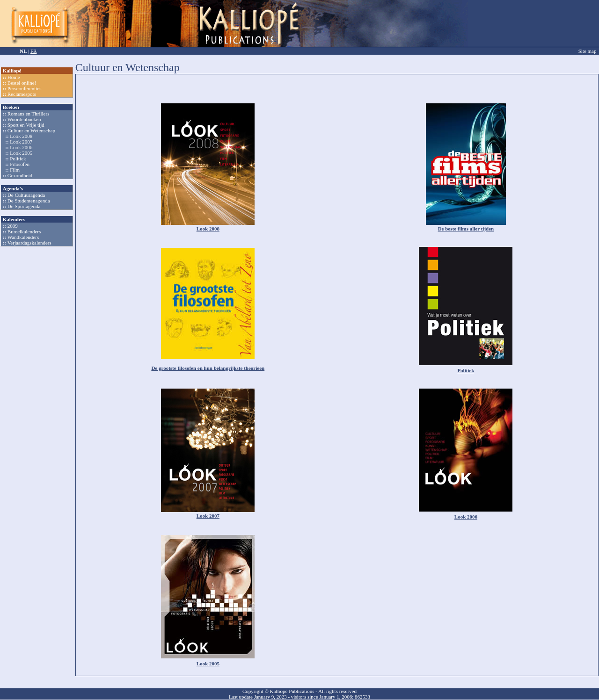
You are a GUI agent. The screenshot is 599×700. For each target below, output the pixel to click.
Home (14, 77)
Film (15, 170)
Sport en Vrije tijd (26, 125)
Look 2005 (21, 153)
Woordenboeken (24, 119)
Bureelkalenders (24, 231)
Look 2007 (21, 142)
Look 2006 (21, 147)
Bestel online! (22, 83)
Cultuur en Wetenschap (31, 130)
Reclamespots (22, 94)
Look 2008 (21, 136)
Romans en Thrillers (29, 114)
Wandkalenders (23, 237)
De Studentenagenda (29, 201)
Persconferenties (25, 88)
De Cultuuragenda (26, 195)
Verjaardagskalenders (29, 243)
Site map (588, 51)
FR (33, 51)
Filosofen (20, 164)
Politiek (18, 159)
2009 (13, 226)
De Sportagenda (24, 206)
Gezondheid (20, 175)
